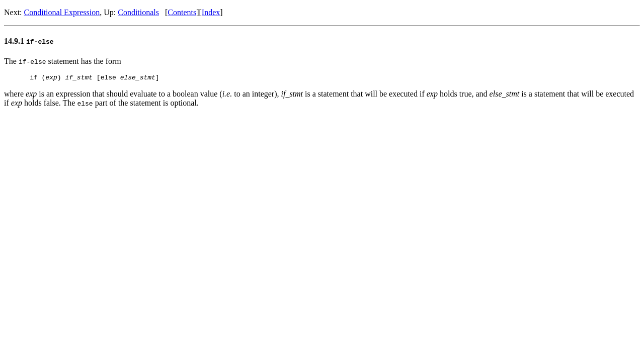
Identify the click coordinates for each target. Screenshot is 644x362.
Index (211, 12)
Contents (182, 12)
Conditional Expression (62, 12)
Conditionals (138, 12)
